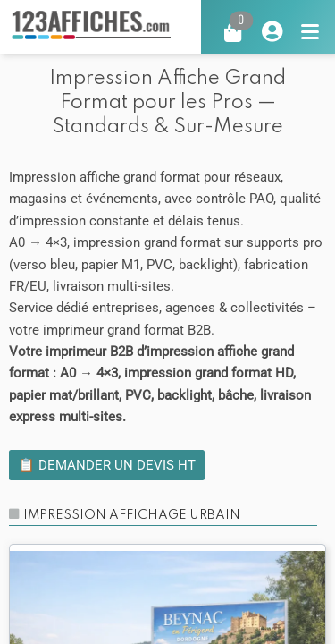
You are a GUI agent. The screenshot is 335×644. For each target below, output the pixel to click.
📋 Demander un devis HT (107, 465)
